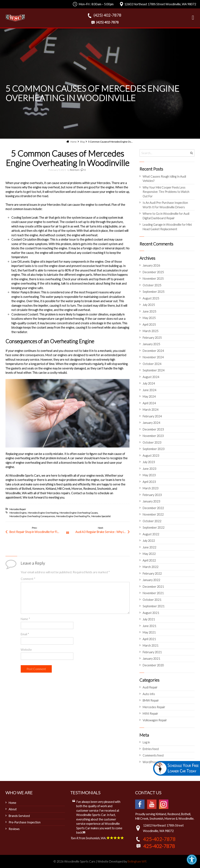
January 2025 (151, 344)
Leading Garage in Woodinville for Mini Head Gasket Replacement (167, 227)
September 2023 (154, 449)
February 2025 (152, 338)
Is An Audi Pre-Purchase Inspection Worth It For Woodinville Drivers (165, 205)
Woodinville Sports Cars (25, 475)
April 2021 (149, 639)
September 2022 (154, 527)
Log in (146, 742)
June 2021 (149, 626)
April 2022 (149, 560)
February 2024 (152, 416)
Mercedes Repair (18, 509)
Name (25, 619)
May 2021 (149, 632)
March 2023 (150, 488)
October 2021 (152, 600)
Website (26, 650)
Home (12, 803)
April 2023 (149, 482)
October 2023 (152, 442)
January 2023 (151, 501)
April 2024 (149, 403)
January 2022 (151, 580)
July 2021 (149, 619)
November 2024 (153, 357)
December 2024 (153, 351)
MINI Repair (150, 713)
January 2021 (151, 659)
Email (25, 634)
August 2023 (151, 456)
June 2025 (149, 311)
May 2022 (149, 554)
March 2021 (150, 645)
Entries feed (151, 749)
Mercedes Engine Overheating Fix (73, 516)
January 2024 (151, 423)
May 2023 (149, 475)
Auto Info (149, 694)
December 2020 (153, 665)
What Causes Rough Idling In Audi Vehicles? (164, 179)
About (13, 809)
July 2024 (149, 383)
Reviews (14, 829)
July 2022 (149, 541)
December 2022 (153, 508)
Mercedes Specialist (101, 516)
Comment (28, 579)
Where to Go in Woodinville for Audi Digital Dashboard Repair (166, 216)
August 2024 (151, 377)
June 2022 (149, 547)
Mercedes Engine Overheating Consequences (32, 516)
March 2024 (150, 410)
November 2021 (153, 593)
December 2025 (153, 272)
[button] (192, 860)
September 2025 (154, 292)
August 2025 (151, 298)
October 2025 (152, 285)
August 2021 (151, 613)
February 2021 (152, 652)
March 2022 (150, 567)
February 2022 (152, 573)
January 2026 (151, 265)
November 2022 (153, 514)
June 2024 (149, 390)
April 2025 (149, 324)
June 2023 (149, 469)
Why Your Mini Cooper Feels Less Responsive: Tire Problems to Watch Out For (166, 192)
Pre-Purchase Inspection (25, 822)
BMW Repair (151, 700)
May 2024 (149, 396)
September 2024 (154, 370)
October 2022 (152, 521)
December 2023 (153, 429)
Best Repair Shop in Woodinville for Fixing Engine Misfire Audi (38, 532)
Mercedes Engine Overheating (43, 513)
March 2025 (150, 331)
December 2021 (153, 587)
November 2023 (153, 436)
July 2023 (149, 462)
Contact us (78, 493)
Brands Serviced (19, 816)
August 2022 (151, 534)
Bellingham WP (137, 861)
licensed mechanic (83, 283)
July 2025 (149, 305)
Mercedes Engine (18, 513)
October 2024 (152, 364)
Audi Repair (150, 687)
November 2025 (153, 279)
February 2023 (152, 495)
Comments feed (153, 755)
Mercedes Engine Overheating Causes (79, 513)
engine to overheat (46, 222)
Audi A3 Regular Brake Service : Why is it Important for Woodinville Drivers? (103, 532)
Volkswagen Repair (155, 720)
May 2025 (149, 318)
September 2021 (154, 606)
